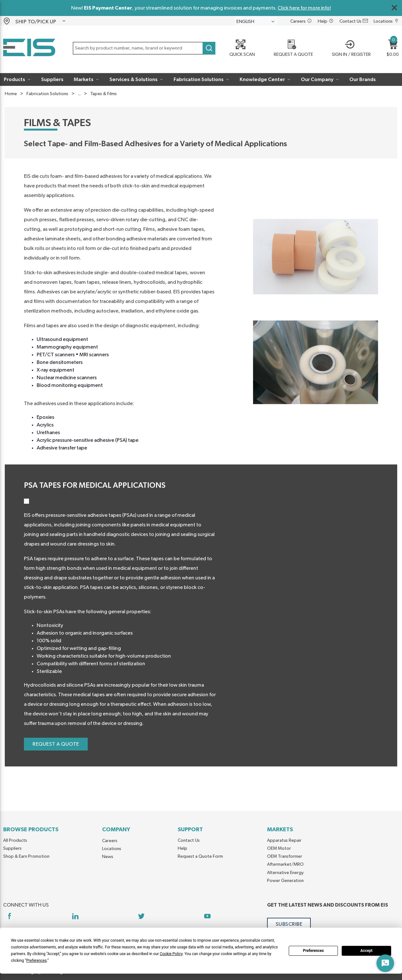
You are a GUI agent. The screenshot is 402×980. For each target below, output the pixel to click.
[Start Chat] (385, 963)
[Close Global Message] (394, 8)
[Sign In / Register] (349, 49)
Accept (367, 951)
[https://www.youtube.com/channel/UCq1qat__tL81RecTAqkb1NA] (207, 916)
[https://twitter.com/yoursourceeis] (141, 916)
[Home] (29, 49)
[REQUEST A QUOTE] (291, 49)
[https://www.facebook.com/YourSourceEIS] (9, 916)
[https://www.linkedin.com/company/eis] (75, 916)
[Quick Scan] (240, 49)
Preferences (313, 951)
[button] (41, 21)
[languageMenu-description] (256, 21)
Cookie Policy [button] (171, 954)
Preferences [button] (36, 961)
